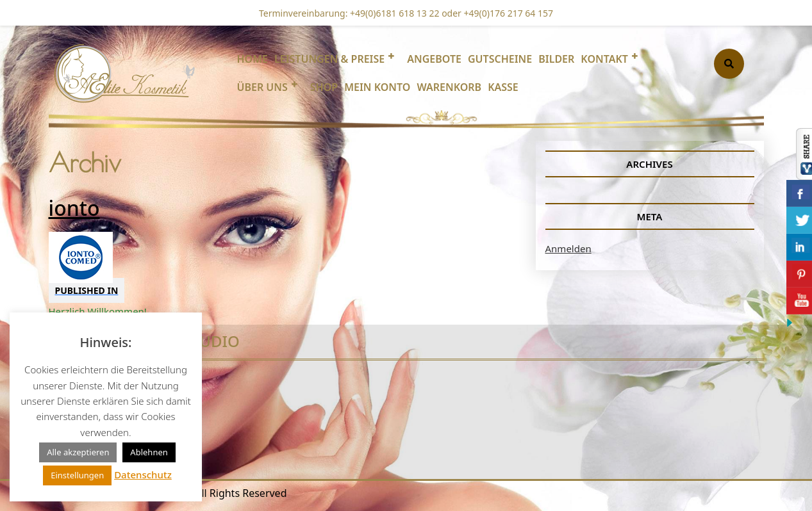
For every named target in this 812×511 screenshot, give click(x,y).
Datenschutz (143, 474)
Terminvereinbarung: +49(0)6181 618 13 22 (349, 13)
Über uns (262, 87)
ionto (74, 208)
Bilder (556, 59)
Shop (324, 87)
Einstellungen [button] (77, 475)
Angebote (434, 59)
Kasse (503, 87)
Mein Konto (377, 87)
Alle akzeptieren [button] (78, 452)
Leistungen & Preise (329, 59)
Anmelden (568, 248)
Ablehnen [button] (149, 452)
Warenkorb (449, 87)
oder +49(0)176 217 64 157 (496, 13)
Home (253, 59)
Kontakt (604, 59)
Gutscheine (500, 59)
